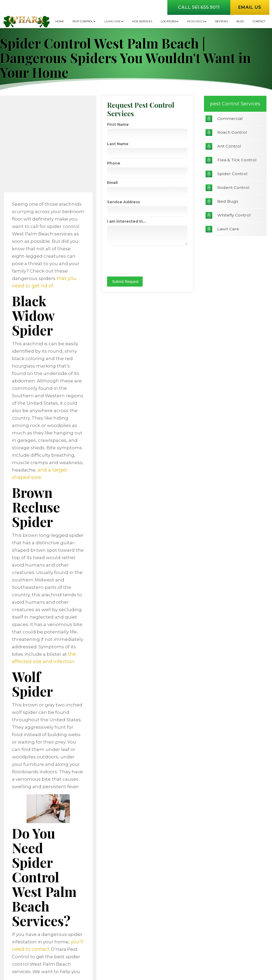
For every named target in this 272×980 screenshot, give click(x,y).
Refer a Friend (214, 876)
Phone (221, 172)
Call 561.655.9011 (199, 7)
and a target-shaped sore (136, 381)
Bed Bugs (29, 207)
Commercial (32, 124)
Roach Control (34, 138)
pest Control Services (34, 106)
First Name (226, 133)
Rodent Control (35, 193)
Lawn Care (112, 21)
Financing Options (124, 867)
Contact (259, 21)
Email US (243, 789)
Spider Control (34, 179)
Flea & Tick (116, 876)
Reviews (222, 21)
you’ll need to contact (133, 714)
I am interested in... (234, 230)
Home (60, 21)
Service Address (231, 210)
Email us (250, 7)
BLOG (240, 21)
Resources (196, 21)
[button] (84, 21)
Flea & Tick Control (39, 165)
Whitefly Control (36, 220)
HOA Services (142, 21)
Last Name (225, 152)
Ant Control (31, 151)
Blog (156, 867)
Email (220, 191)
